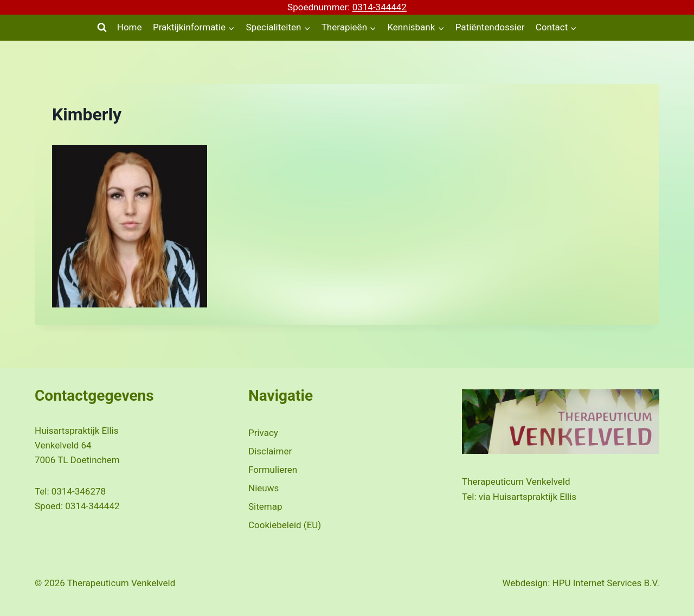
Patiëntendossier (490, 27)
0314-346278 (79, 491)
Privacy (263, 433)
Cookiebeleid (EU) (285, 525)
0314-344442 (380, 7)
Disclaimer (270, 451)
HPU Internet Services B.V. (606, 583)
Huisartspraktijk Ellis (535, 497)
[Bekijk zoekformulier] (102, 28)
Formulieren (273, 470)
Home (130, 27)
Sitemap (265, 506)
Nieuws (264, 488)
